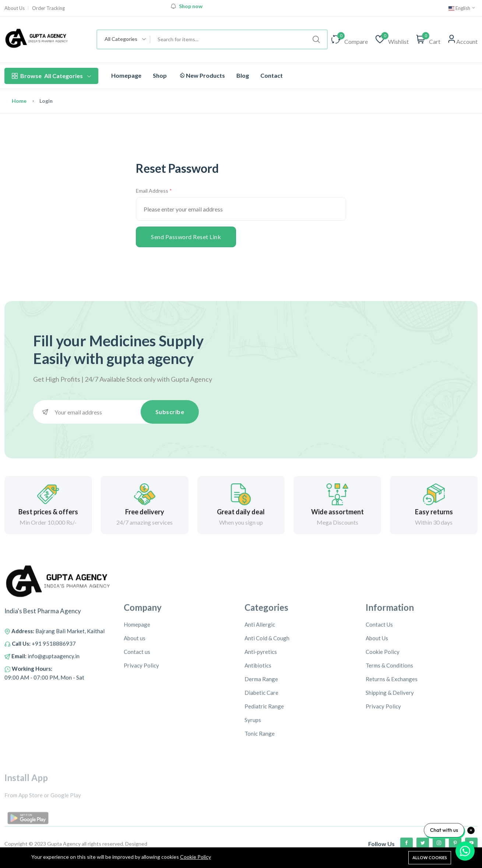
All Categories (51, 76)
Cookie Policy (196, 857)
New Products (202, 75)
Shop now (191, 6)
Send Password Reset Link (186, 237)
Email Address (152, 191)
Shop (160, 75)
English (462, 8)
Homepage (126, 75)
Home (19, 101)
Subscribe (170, 412)
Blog (243, 75)
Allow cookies (430, 857)
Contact (272, 75)
